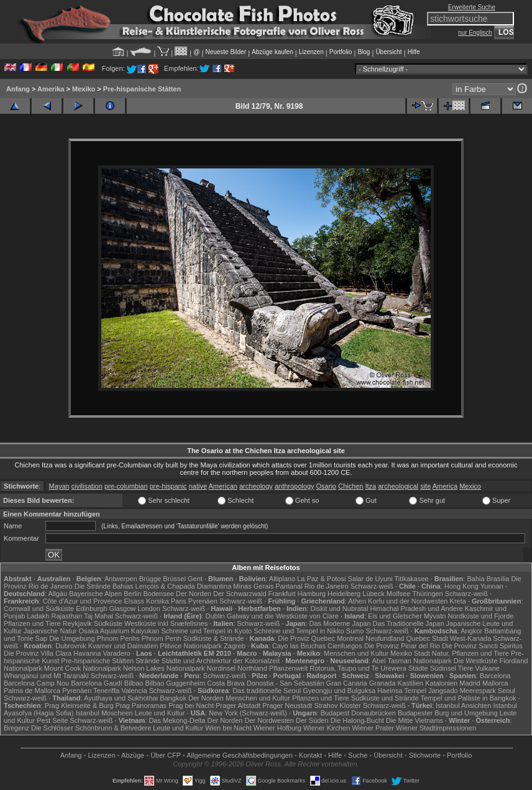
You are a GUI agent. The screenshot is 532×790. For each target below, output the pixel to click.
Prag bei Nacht (191, 705)
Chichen (351, 486)
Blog (364, 52)
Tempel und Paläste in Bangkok (468, 698)
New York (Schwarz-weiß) (248, 713)
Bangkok (173, 698)
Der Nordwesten (269, 720)
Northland (252, 668)
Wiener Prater (373, 728)
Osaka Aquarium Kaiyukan (119, 631)
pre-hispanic (168, 486)
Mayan (59, 486)
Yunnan (492, 586)
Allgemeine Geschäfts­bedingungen (240, 755)
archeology (256, 486)
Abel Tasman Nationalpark (412, 661)
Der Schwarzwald (240, 594)
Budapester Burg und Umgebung (448, 713)
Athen (357, 601)
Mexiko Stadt (410, 653)
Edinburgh (91, 609)
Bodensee (158, 594)
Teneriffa (106, 691)
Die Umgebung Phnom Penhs (94, 638)
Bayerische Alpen (95, 594)
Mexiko (84, 89)
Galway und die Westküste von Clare (283, 616)
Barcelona (495, 676)
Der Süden (312, 720)
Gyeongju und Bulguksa (339, 691)
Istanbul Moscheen (104, 713)
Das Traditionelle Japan (409, 623)
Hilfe (414, 52)
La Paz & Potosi (321, 579)
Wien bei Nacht (228, 728)
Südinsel (443, 668)
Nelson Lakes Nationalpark (164, 668)
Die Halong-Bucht (357, 720)
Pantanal (289, 586)
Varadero (116, 653)
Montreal (350, 638)
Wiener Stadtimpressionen (436, 728)
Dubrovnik (71, 646)
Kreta (458, 601)
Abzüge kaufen (273, 52)
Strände (148, 661)
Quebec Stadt (427, 638)
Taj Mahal (99, 616)
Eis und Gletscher (395, 616)
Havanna (87, 653)
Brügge (150, 579)
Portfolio (341, 52)
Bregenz (16, 728)
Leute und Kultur (160, 713)
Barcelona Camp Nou (36, 683)
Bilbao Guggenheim (176, 683)
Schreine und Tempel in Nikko (299, 631)
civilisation (87, 486)
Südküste (108, 623)
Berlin (132, 594)
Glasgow (122, 609)
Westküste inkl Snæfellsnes (166, 623)
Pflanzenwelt (288, 668)
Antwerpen (121, 579)
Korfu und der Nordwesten (408, 601)
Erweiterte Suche (472, 7)
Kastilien (411, 683)
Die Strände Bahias (104, 586)
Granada (383, 683)
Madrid (470, 683)
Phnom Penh (162, 638)
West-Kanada (470, 638)
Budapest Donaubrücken (358, 713)
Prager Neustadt (287, 705)
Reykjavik (77, 623)
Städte (418, 668)
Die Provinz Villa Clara (38, 653)
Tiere (466, 668)
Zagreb (235, 646)
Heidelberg (344, 594)
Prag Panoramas (141, 705)
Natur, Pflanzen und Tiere (470, 653)
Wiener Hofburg (277, 728)
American (222, 486)
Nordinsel (221, 668)
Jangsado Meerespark (462, 691)
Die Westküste (476, 661)
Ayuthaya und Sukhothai (121, 698)
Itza (370, 486)
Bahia (475, 579)
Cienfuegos (345, 646)
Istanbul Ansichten (463, 705)
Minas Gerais (253, 586)
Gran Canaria (347, 683)
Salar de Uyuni (370, 579)
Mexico (470, 486)
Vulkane (488, 668)
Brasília (498, 579)
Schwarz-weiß (372, 586)
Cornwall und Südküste (39, 609)
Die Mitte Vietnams (415, 720)
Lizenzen (311, 52)
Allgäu (58, 594)
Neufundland (385, 638)
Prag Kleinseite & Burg (79, 705)
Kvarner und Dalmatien (123, 646)
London (149, 609)
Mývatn (435, 616)
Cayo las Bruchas (299, 646)
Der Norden (194, 594)
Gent (195, 579)
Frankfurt (282, 594)
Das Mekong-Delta (177, 720)
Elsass (134, 601)
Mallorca (495, 683)
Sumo (355, 631)
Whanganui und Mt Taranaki (46, 676)
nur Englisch (475, 33)
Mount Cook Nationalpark (83, 668)
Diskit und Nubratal (339, 609)
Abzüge (133, 755)
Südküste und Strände (385, 698)
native (198, 486)
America (445, 486)
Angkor (471, 631)
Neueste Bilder (226, 52)
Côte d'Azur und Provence (82, 601)
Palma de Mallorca (32, 691)
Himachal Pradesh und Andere (416, 609)
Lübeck (373, 594)
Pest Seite (52, 720)
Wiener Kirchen (327, 728)
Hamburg (312, 594)
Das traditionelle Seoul (267, 691)
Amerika (51, 89)
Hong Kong (461, 586)
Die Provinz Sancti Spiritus (482, 646)
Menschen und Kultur (356, 653)
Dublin (215, 616)
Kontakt (310, 755)
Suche (358, 755)
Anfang (18, 89)
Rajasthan (66, 616)
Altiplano (282, 579)
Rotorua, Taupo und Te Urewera (358, 668)
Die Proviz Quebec (306, 638)
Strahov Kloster (337, 705)
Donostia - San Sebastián (286, 683)
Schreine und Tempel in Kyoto (206, 631)
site (425, 486)
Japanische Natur (50, 631)
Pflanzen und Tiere (32, 623)
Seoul (507, 691)
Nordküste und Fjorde (480, 616)
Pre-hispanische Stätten (142, 89)
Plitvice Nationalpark (191, 646)
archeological (398, 486)
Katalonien (441, 683)
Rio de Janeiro (327, 586)
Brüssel (174, 579)
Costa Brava (226, 683)
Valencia (134, 691)
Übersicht (388, 52)
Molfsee (399, 594)
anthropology (295, 486)
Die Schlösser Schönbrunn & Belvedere (91, 728)
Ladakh (38, 616)
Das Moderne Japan (340, 623)
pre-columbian (126, 486)
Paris (179, 601)
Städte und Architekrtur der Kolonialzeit (221, 661)
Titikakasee (411, 579)
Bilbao (134, 683)
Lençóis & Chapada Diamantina (184, 586)
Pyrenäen (203, 601)
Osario (326, 486)
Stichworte (425, 755)
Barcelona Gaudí (97, 683)
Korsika (158, 601)
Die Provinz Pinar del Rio (402, 646)
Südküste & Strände (213, 638)
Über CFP (166, 755)
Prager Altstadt (238, 705)
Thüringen (428, 594)
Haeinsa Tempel (402, 691)
